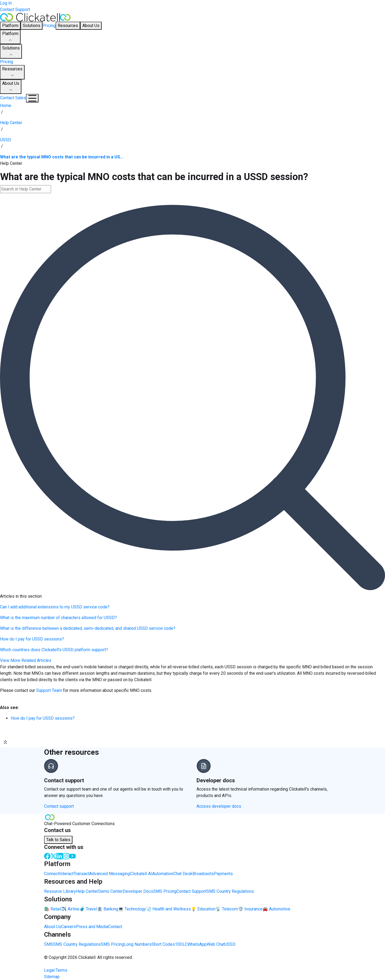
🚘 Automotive (276, 909)
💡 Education (203, 909)
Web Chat (216, 944)
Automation (163, 874)
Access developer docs (219, 806)
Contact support (59, 806)
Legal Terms (56, 970)
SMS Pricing (165, 891)
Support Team (49, 690)
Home (6, 106)
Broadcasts (203, 874)
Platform (10, 37)
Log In (6, 3)
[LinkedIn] (60, 856)
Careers (69, 927)
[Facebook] (47, 856)
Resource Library (60, 891)
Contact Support (15, 9)
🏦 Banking (108, 909)
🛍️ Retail (53, 909)
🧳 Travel (88, 909)
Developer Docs (138, 891)
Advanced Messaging (110, 874)
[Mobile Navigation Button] (32, 98)
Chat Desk (183, 874)
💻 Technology (132, 909)
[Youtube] (72, 856)
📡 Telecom (227, 909)
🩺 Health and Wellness (168, 909)
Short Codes (163, 944)
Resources (12, 73)
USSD (230, 944)
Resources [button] (68, 26)
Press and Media (92, 927)
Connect (52, 874)
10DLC (181, 944)
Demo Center (110, 891)
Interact (66, 874)
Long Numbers (138, 944)
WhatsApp (197, 944)
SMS (49, 944)
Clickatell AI (141, 874)
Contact (115, 927)
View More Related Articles (26, 660)
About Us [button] (91, 26)
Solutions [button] (32, 26)
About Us (11, 87)
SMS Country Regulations (230, 891)
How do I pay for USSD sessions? (43, 718)
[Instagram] (66, 856)
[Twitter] (53, 856)
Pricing (49, 26)
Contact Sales (13, 98)
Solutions (11, 52)
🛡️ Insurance (250, 909)
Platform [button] (10, 26)
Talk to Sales (58, 840)
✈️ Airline (70, 909)
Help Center (87, 891)
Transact (81, 874)
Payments (223, 874)
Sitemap (52, 977)
